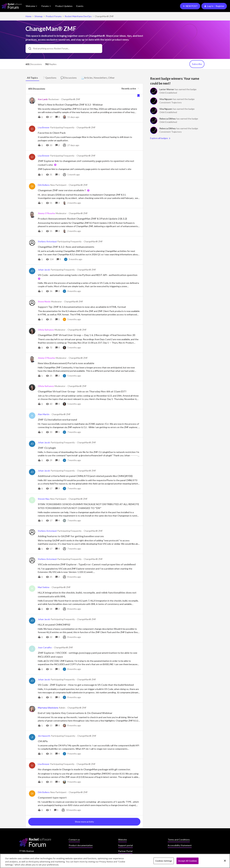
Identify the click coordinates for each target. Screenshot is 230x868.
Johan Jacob (44, 270)
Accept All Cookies (188, 861)
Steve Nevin (44, 301)
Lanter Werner (167, 89)
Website (123, 840)
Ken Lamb (43, 99)
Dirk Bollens (44, 185)
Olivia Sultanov (46, 330)
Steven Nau (44, 499)
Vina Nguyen (166, 99)
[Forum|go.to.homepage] (12, 6)
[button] (190, 6)
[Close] (225, 861)
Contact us (74, 840)
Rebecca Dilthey (168, 119)
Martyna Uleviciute (48, 708)
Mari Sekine (44, 587)
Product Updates (64, 6)
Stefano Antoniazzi (47, 241)
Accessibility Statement (180, 845)
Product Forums (54, 16)
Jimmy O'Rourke (46, 213)
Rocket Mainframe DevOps (78, 16)
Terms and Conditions (179, 840)
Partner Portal (125, 851)
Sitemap (39, 16)
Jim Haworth (44, 736)
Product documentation (81, 845)
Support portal (125, 845)
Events (80, 6)
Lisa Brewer (44, 127)
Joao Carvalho (45, 647)
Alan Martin (44, 414)
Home (29, 16)
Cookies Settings (164, 861)
